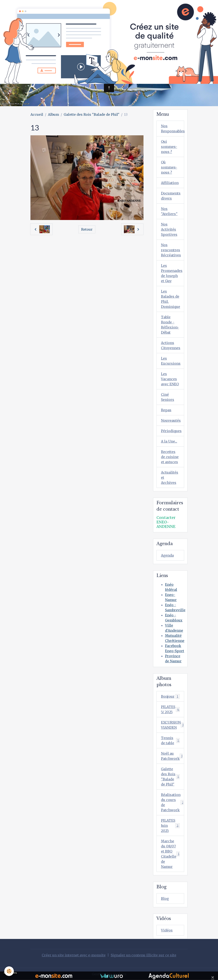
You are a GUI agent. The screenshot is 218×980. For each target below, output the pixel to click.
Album (53, 114)
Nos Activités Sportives (169, 229)
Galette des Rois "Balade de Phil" (92, 114)
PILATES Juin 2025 (171, 826)
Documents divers (171, 196)
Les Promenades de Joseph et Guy (172, 273)
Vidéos (167, 930)
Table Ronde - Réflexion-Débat (170, 325)
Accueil (37, 114)
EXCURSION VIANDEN (173, 725)
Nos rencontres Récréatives (171, 250)
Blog (165, 899)
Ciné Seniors (168, 397)
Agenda (167, 555)
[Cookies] (9, 971)
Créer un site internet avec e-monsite (74, 955)
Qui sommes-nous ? (169, 147)
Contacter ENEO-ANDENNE (166, 522)
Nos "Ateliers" (169, 211)
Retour (87, 229)
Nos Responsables (173, 129)
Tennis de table (170, 740)
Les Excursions (171, 361)
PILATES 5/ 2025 (170, 709)
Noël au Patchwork (173, 756)
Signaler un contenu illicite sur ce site (143, 955)
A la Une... (169, 441)
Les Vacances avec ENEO (170, 379)
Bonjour (170, 696)
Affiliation (170, 183)
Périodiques (171, 431)
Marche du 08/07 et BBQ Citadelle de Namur (171, 854)
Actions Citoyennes (171, 345)
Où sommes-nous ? (169, 167)
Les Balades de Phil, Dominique (171, 299)
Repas (166, 410)
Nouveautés (171, 420)
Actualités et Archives (170, 477)
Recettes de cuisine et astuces (170, 457)
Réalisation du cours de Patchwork (172, 802)
